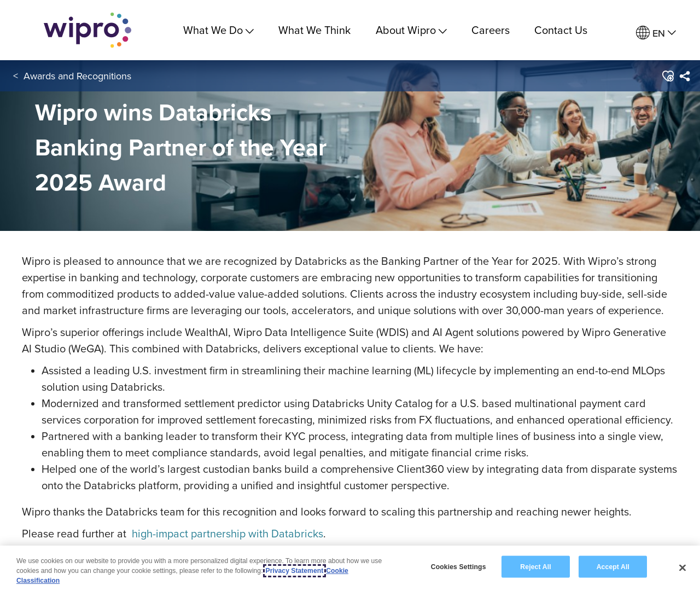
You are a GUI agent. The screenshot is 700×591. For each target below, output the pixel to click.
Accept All (613, 567)
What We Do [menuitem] (218, 30)
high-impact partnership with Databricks (227, 533)
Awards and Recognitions (77, 76)
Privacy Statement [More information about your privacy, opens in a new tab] (295, 571)
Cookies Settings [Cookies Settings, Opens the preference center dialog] (459, 567)
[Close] (682, 568)
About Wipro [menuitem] (411, 30)
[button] (667, 76)
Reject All (535, 567)
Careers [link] (491, 30)
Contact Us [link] (561, 30)
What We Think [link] (314, 30)
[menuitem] (656, 33)
